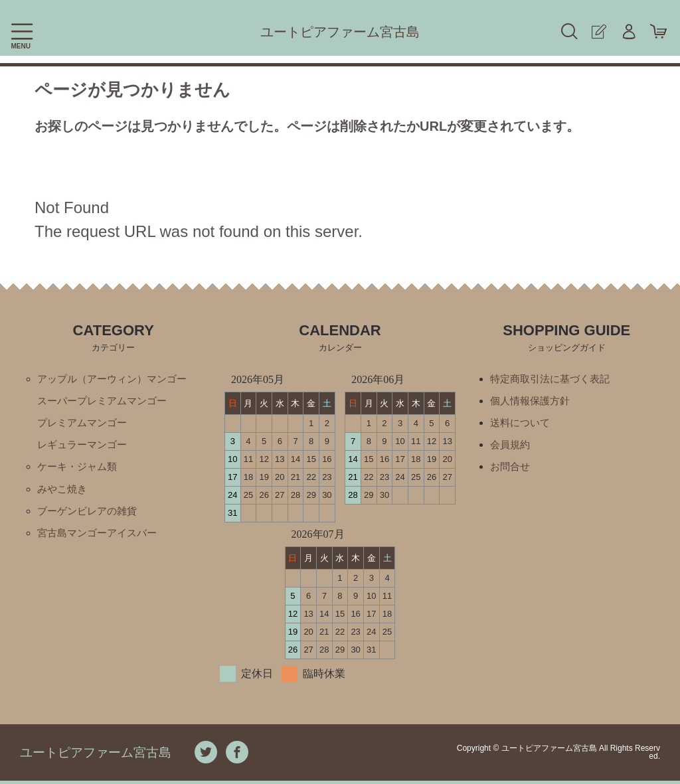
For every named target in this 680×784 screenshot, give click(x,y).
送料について (522, 424)
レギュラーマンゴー (85, 446)
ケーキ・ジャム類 (80, 469)
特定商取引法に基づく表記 (554, 379)
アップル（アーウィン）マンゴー (117, 379)
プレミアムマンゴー (85, 424)
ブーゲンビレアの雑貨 (90, 514)
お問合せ (511, 469)
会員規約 (511, 446)
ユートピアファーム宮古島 (340, 32)
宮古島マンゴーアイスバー (101, 537)
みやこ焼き (64, 492)
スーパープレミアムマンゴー (106, 401)
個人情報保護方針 (533, 401)
